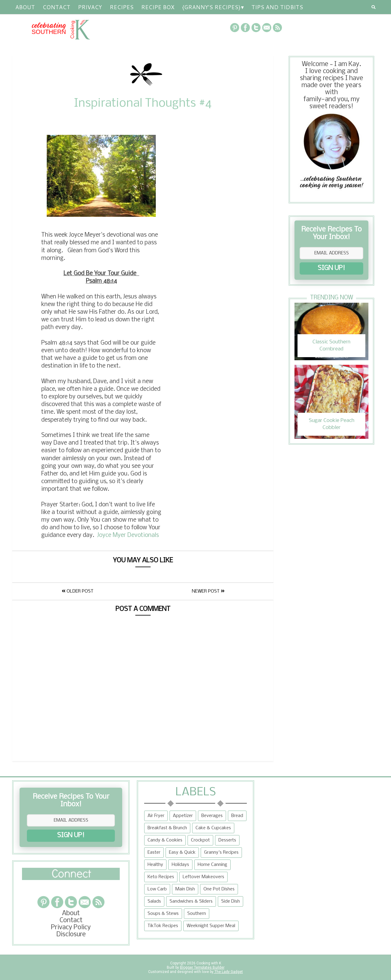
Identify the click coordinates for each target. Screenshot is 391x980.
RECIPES (122, 7)
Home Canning (212, 865)
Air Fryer (156, 816)
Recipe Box (158, 7)
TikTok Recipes (163, 926)
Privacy (90, 7)
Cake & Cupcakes (213, 828)
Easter (154, 852)
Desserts (227, 840)
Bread (237, 816)
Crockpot (200, 840)
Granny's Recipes (221, 852)
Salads (154, 901)
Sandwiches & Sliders (191, 901)
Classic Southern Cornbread (331, 345)
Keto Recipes (161, 877)
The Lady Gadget (228, 972)
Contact (56, 7)
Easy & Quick (182, 852)
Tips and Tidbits (277, 7)
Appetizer (183, 816)
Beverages (212, 816)
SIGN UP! (331, 268)
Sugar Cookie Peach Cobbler (332, 424)
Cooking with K (208, 963)
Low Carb (157, 889)
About (25, 7)
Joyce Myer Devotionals (128, 535)
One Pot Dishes (219, 889)
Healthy (155, 865)
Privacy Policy (71, 928)
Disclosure (71, 935)
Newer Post (208, 591)
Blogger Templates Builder (202, 967)
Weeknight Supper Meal (211, 926)
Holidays (180, 865)
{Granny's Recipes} (211, 7)
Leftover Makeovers (203, 877)
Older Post (78, 591)
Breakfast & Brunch (167, 828)
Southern (197, 914)
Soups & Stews (163, 914)
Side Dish (230, 901)
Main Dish (185, 889)
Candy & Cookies (165, 840)
